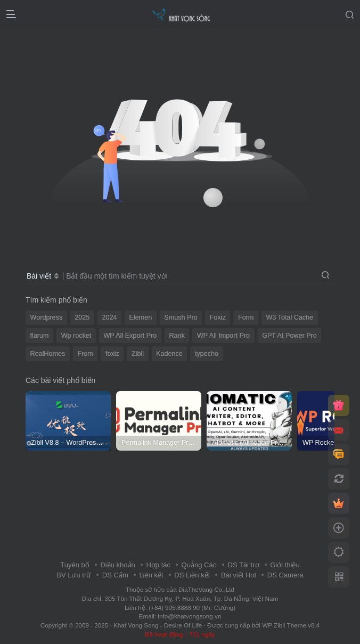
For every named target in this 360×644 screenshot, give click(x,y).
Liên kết (151, 575)
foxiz (112, 354)
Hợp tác (158, 565)
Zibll (138, 354)
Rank (177, 336)
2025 (82, 317)
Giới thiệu (285, 565)
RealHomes (48, 354)
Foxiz (218, 317)
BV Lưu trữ (74, 575)
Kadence (169, 354)
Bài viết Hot (239, 575)
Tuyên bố (75, 565)
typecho (207, 354)
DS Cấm (115, 575)
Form (246, 317)
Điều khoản (117, 565)
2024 (109, 317)
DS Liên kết (192, 575)
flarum (40, 336)
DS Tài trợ (244, 565)
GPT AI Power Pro (289, 336)
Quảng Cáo (199, 565)
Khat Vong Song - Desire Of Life (158, 625)
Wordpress (47, 317)
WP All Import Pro (223, 336)
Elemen (141, 317)
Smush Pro (181, 317)
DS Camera (285, 575)
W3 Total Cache (289, 317)
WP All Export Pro (130, 336)
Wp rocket (76, 336)
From (85, 354)
